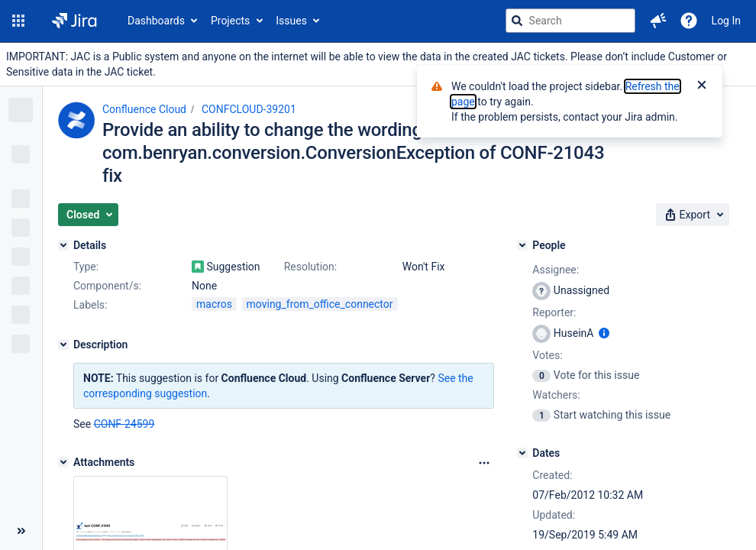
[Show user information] (604, 333)
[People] (522, 245)
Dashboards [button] (156, 21)
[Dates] (522, 453)
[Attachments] (63, 462)
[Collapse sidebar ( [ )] (21, 531)
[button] (18, 21)
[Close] (702, 86)
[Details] (63, 245)
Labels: (90, 305)
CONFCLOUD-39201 (249, 109)
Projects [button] (230, 21)
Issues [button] (291, 21)
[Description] (63, 345)
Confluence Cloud (144, 109)
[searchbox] (570, 21)
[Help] (689, 21)
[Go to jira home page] (74, 21)
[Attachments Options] (484, 463)
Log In (726, 21)
